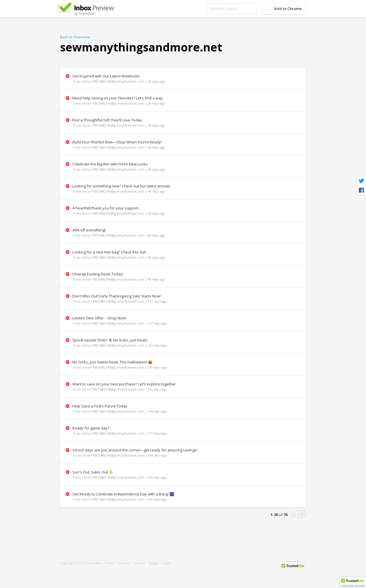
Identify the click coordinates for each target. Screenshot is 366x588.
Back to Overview (75, 37)
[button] (353, 583)
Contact (139, 563)
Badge (154, 563)
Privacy (124, 563)
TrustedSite (92, 563)
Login (166, 563)
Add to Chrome (288, 9)
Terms (110, 563)
